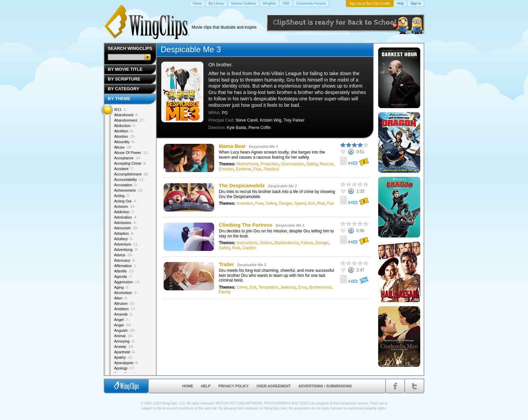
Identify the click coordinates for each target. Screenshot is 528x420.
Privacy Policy (234, 386)
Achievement (129, 190)
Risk (321, 203)
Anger (123, 325)
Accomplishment (131, 174)
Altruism (125, 303)
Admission (125, 223)
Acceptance (128, 158)
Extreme (244, 169)
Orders (266, 243)
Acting (122, 196)
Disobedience (286, 243)
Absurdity (125, 142)
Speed (300, 203)
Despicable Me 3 (263, 147)
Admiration (126, 217)
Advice (124, 255)
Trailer (226, 264)
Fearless (271, 169)
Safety (312, 164)
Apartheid (125, 352)
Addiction (125, 212)
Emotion (226, 169)
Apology (125, 368)
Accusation (126, 185)
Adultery (124, 239)
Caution (249, 248)
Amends (124, 314)
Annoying (125, 341)
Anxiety (124, 347)
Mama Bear (232, 146)
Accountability (129, 180)
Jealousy (288, 287)
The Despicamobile (242, 185)
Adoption (124, 233)
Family (225, 292)
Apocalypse (126, 363)
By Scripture (124, 79)
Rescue (326, 164)
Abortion (125, 136)
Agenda (123, 277)
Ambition (125, 309)
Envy (303, 287)
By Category (124, 89)
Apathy (124, 357)
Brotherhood (320, 287)
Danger (286, 203)
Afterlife (124, 271)
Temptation (268, 287)
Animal (124, 336)
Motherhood (247, 164)
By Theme (119, 99)
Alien (121, 298)
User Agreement (274, 386)
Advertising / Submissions (325, 386)
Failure (307, 243)
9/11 (121, 109)
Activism (125, 206)
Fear (257, 169)
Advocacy (125, 260)
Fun (331, 203)
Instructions (247, 243)
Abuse (123, 147)
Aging (122, 287)
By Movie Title (125, 69)
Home (188, 386)
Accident (124, 169)
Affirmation (126, 266)
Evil (311, 203)
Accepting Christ (130, 163)
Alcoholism (126, 293)
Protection (269, 164)
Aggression (127, 282)
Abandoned (126, 115)
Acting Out (126, 201)
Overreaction (292, 164)
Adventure (126, 244)
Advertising (126, 250)
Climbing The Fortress (246, 225)
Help (206, 386)
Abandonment (129, 120)
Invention (245, 203)
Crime (242, 287)
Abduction (125, 126)
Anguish (125, 330)
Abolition (124, 131)
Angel (122, 320)
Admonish (126, 228)
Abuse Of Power (131, 153)
